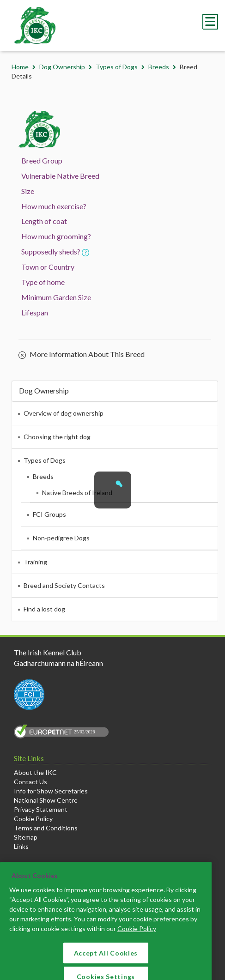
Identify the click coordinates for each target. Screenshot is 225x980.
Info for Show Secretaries (51, 791)
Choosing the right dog (57, 437)
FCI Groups (49, 514)
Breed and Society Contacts (64, 585)
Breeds (159, 67)
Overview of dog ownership (64, 413)
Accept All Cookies (106, 962)
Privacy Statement (41, 809)
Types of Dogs (117, 67)
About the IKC (35, 772)
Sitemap (26, 837)
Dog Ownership (62, 67)
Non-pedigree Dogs (61, 538)
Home (20, 67)
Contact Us (30, 782)
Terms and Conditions (46, 828)
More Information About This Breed (82, 355)
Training (35, 562)
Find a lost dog (44, 609)
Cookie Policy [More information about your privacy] (137, 938)
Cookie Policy (33, 819)
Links (21, 846)
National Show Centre (46, 800)
